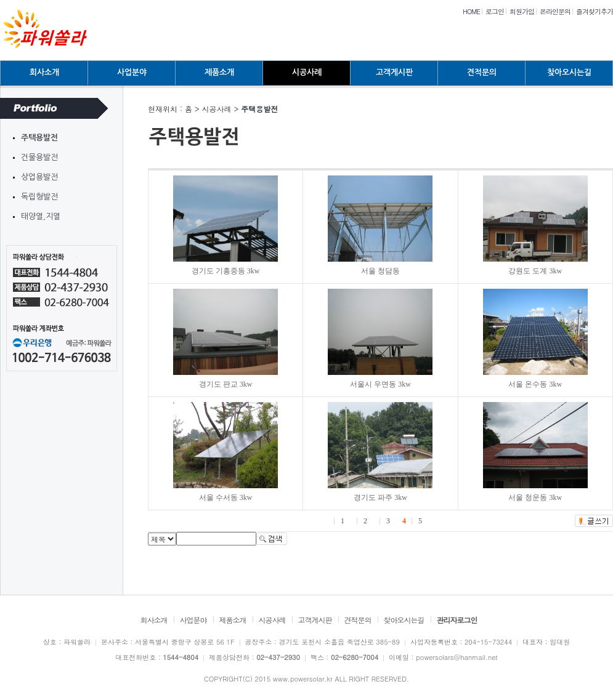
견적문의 (482, 72)
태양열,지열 (41, 216)
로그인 (495, 11)
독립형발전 (39, 197)
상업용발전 (39, 177)
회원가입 (522, 11)
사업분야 (132, 72)
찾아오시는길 (569, 72)
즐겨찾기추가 (595, 11)
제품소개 (219, 72)
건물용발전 (39, 157)
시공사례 (307, 72)
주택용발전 (39, 138)
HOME (471, 11)
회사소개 (44, 72)
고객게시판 (394, 72)
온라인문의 (555, 11)
